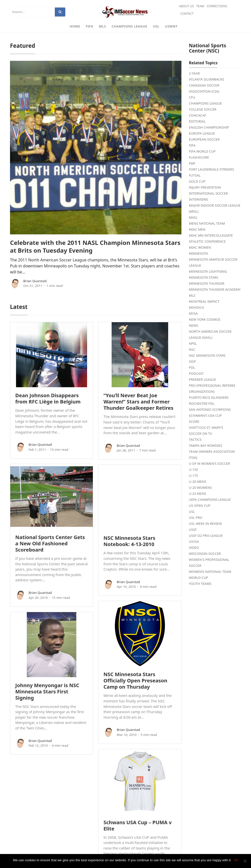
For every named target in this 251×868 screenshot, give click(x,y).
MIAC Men (197, 229)
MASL (193, 217)
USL (156, 26)
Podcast (196, 373)
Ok (236, 860)
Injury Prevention (205, 187)
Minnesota (198, 253)
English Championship (209, 127)
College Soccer (203, 109)
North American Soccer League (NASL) (210, 334)
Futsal (195, 175)
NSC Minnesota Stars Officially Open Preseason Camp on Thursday (135, 681)
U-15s (193, 470)
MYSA (193, 313)
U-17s (193, 476)
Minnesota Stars (204, 277)
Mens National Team (207, 223)
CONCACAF (198, 115)
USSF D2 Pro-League (206, 536)
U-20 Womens (200, 488)
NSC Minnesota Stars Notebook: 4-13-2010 (129, 541)
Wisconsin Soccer (205, 554)
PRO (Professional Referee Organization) (212, 388)
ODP (192, 361)
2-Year (194, 73)
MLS (102, 26)
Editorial (197, 121)
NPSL (193, 343)
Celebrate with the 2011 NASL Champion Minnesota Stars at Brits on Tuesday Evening (95, 246)
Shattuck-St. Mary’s (206, 427)
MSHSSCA (197, 307)
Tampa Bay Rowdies (206, 446)
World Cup (199, 578)
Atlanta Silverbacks (207, 79)
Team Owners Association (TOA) (212, 455)
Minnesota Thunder (207, 283)
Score (194, 421)
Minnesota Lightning (208, 271)
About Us (186, 6)
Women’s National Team (210, 572)
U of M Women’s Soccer (209, 464)
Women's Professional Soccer (209, 563)
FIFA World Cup (202, 151)
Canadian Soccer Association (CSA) (204, 88)
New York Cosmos (205, 319)
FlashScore (199, 157)
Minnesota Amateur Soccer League (213, 262)
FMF (192, 163)
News (194, 325)
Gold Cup (197, 181)
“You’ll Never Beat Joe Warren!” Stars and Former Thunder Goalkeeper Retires (138, 402)
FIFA (90, 26)
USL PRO (196, 518)
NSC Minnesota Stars (207, 355)
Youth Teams (200, 584)
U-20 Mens (198, 482)
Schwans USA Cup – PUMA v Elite (138, 825)
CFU (192, 97)
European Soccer (204, 139)
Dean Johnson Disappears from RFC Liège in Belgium (48, 398)
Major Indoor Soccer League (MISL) (215, 208)
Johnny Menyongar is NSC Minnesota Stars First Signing (47, 692)
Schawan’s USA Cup (205, 415)
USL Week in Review (205, 524)
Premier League (202, 379)
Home (75, 26)
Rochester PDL (202, 403)
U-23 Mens (198, 494)
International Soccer (208, 193)
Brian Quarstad (35, 281)
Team (200, 6)
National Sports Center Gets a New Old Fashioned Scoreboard (50, 543)
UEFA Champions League (210, 500)
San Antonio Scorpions (210, 409)
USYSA (194, 542)
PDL (192, 367)
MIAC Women (200, 247)
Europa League (202, 133)
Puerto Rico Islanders (209, 397)
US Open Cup (200, 506)
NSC (192, 349)
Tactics (195, 440)
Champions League (130, 26)
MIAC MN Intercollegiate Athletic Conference (211, 238)
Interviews (199, 199)
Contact (187, 14)
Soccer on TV (200, 433)
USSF (193, 530)
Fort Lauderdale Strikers (212, 169)
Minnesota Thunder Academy (215, 289)
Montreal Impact (204, 301)
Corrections (217, 6)
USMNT (171, 26)
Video (194, 548)
